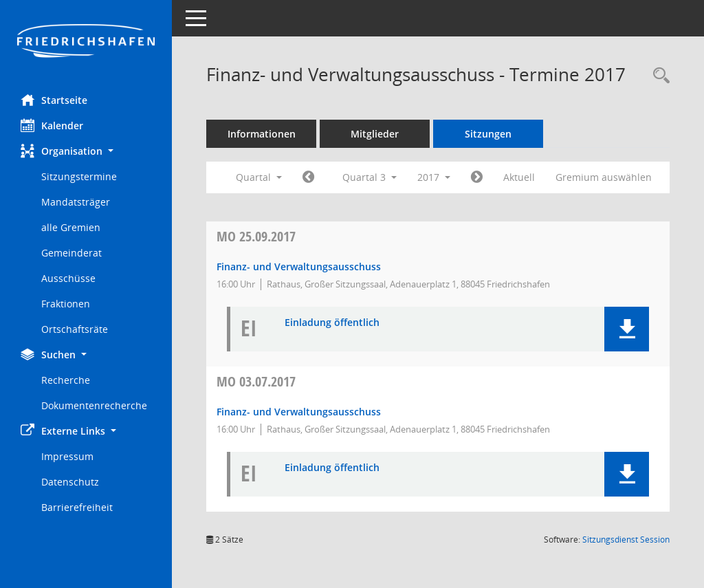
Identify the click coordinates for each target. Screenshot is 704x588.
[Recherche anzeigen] (658, 76)
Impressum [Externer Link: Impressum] (67, 456)
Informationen (262, 134)
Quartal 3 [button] (370, 177)
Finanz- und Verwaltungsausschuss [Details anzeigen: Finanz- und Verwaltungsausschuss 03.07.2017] (299, 412)
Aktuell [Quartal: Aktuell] (519, 177)
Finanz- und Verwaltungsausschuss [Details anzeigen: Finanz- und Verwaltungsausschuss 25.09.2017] (299, 266)
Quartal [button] (259, 177)
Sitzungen (488, 134)
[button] (86, 151)
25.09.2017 (256, 236)
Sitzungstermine (79, 176)
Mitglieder (375, 134)
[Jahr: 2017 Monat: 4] (308, 177)
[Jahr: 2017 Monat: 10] (477, 177)
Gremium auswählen (604, 177)
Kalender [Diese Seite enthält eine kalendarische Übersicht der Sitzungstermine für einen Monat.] (52, 125)
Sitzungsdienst (626, 540)
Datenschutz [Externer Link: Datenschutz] (70, 482)
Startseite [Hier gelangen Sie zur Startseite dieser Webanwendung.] (54, 100)
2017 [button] (434, 177)
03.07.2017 (256, 381)
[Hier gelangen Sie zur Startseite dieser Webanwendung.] (86, 42)
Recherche (66, 380)
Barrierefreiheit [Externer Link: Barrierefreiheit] (77, 507)
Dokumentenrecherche (94, 405)
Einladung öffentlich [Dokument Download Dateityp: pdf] (332, 323)
